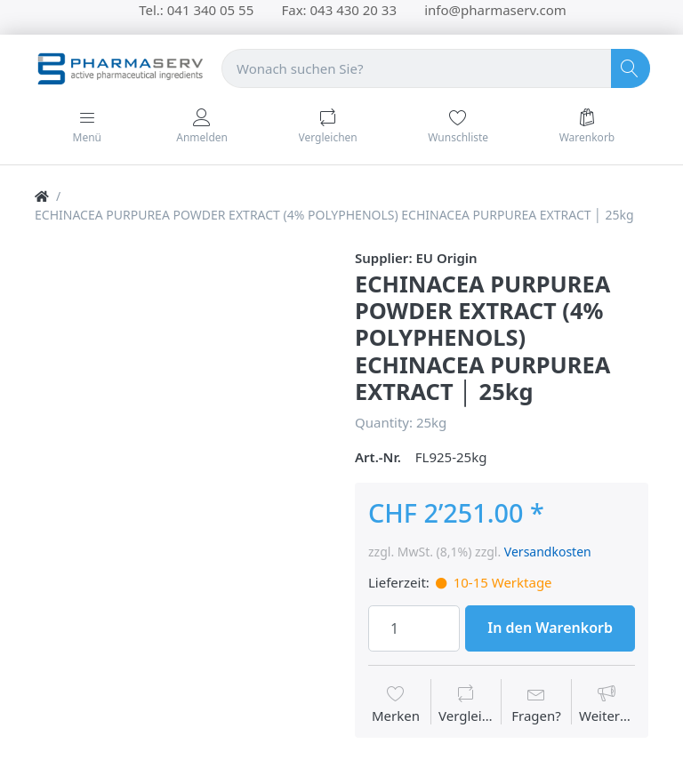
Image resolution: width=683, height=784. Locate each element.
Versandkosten (548, 552)
